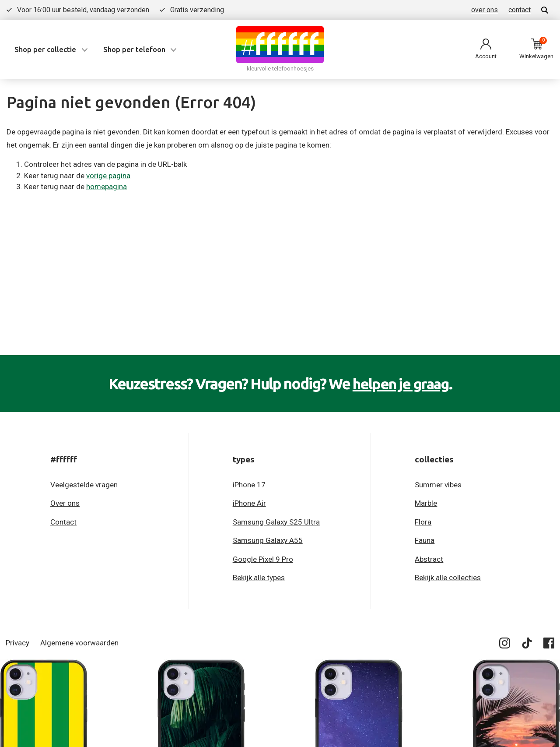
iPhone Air (249, 503)
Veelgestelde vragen (84, 485)
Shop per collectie (45, 49)
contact (520, 10)
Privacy (17, 643)
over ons (485, 10)
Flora (423, 522)
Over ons (65, 503)
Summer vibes (438, 485)
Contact (63, 522)
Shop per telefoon (134, 49)
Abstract (429, 559)
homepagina (107, 187)
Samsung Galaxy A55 (268, 540)
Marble (426, 503)
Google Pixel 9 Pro (263, 559)
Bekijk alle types (259, 578)
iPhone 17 (249, 485)
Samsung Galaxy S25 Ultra (276, 522)
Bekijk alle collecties (448, 578)
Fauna (425, 540)
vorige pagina (108, 176)
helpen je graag (401, 384)
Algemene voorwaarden (79, 643)
